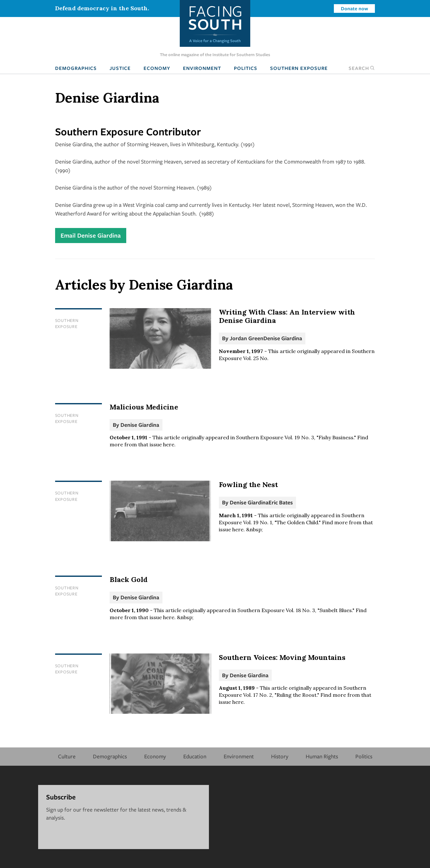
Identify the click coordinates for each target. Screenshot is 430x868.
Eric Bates (281, 502)
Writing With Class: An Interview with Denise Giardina (287, 316)
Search (362, 68)
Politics (246, 68)
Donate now (355, 8)
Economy (157, 68)
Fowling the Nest (248, 485)
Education (195, 756)
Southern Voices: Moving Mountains (282, 657)
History (280, 756)
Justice (120, 68)
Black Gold (129, 579)
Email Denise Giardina (91, 235)
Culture (67, 756)
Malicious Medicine (144, 407)
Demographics (76, 68)
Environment (202, 68)
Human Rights (322, 756)
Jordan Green (247, 338)
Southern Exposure (299, 68)
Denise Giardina (283, 338)
